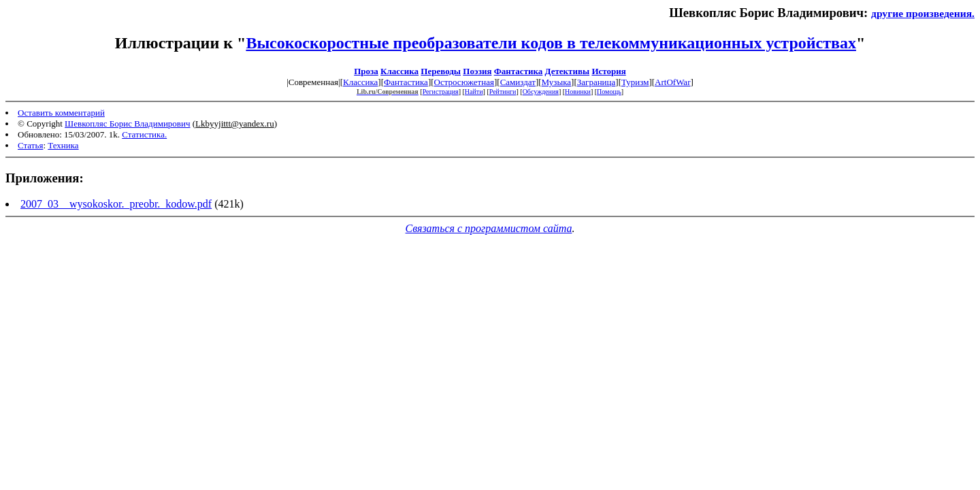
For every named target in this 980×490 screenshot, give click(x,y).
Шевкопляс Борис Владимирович (127, 124)
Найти (474, 92)
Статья (30, 145)
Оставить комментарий (61, 113)
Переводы (441, 71)
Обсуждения (541, 92)
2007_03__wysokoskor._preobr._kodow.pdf (116, 204)
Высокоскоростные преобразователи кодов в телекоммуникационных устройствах (551, 43)
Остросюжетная (464, 82)
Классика (399, 71)
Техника (63, 145)
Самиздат (518, 82)
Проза (366, 71)
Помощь (609, 92)
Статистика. (144, 134)
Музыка (557, 82)
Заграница (597, 82)
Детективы (568, 71)
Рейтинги (503, 92)
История (608, 71)
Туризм (635, 82)
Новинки (578, 92)
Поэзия (477, 71)
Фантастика (519, 71)
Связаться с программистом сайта (489, 228)
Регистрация (441, 92)
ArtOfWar (672, 82)
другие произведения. (923, 13)
